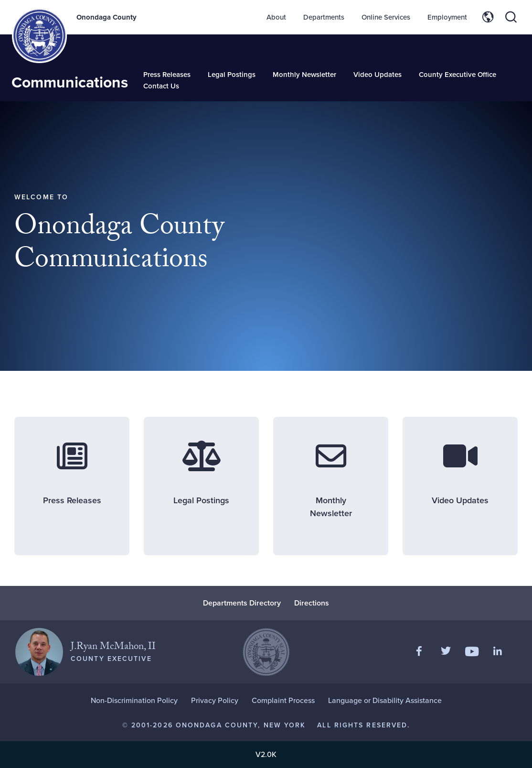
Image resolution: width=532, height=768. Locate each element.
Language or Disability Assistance (385, 700)
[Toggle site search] (511, 17)
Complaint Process (283, 700)
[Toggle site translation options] (488, 17)
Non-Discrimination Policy (134, 700)
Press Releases (167, 75)
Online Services (386, 17)
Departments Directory (242, 603)
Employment (447, 17)
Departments (324, 17)
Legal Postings (232, 75)
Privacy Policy (215, 700)
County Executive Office (458, 75)
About (276, 17)
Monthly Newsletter (304, 75)
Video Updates (378, 75)
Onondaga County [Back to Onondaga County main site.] (106, 17)
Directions (312, 603)
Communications (70, 82)
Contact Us (161, 86)
